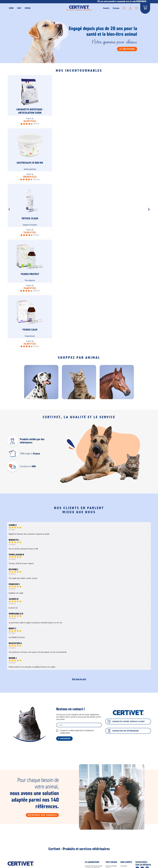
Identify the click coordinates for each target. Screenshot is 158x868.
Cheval (28, 8)
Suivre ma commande (111, 866)
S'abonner (64, 739)
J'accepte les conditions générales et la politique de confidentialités (77, 732)
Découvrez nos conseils (42, 815)
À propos (116, 8)
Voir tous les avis (79, 679)
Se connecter (124, 866)
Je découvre (127, 49)
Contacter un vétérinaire (123, 731)
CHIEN (11, 8)
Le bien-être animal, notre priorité (93, 866)
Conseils (106, 8)
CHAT (19, 8)
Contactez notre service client (126, 722)
